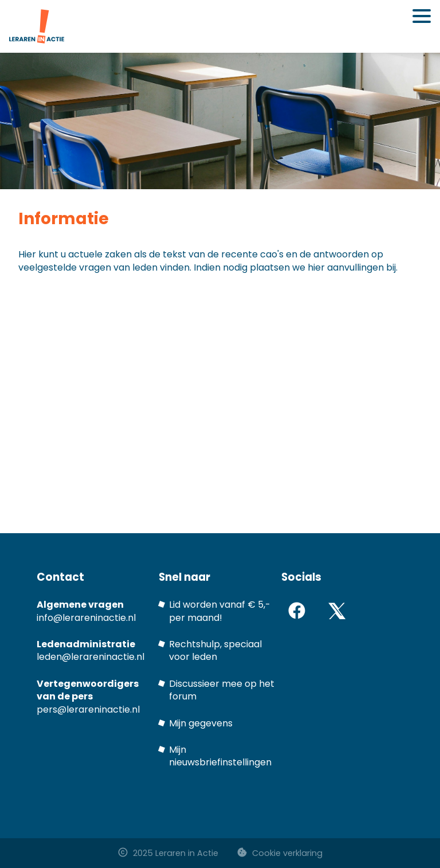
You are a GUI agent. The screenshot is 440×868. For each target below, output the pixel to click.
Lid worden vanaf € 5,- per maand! (220, 611)
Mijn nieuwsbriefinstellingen (220, 756)
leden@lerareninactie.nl (91, 657)
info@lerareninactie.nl (86, 618)
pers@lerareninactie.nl (88, 709)
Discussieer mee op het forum (222, 690)
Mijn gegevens (201, 723)
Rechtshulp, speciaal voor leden (215, 650)
